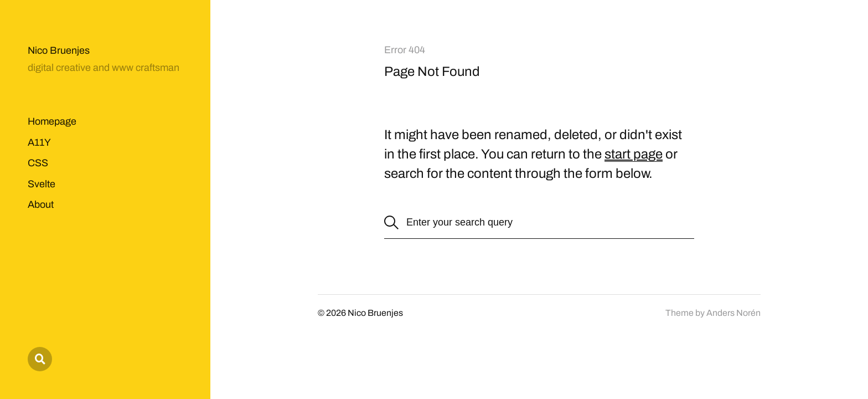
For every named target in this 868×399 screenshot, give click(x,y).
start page (634, 154)
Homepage (52, 121)
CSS (38, 163)
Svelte (42, 184)
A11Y (39, 142)
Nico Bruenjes (59, 50)
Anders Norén (733, 313)
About (41, 204)
